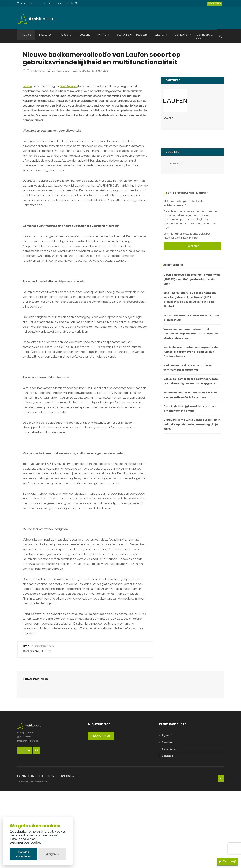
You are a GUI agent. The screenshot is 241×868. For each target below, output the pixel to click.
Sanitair (174, 164)
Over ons (167, 819)
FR (49, 3)
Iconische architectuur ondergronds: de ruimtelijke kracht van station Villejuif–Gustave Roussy (191, 352)
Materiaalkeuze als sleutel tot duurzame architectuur (191, 318)
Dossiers (85, 35)
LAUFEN (168, 118)
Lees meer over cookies (25, 843)
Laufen (27, 163)
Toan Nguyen (69, 163)
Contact (167, 833)
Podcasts (142, 35)
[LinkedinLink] (73, 4)
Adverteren (214, 3)
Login (59, 3)
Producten (67, 35)
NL (40, 3)
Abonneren (192, 246)
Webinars (161, 35)
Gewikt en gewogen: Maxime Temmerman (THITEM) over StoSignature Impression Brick (192, 279)
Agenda (167, 812)
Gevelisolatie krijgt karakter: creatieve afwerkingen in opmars (190, 408)
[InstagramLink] (77, 4)
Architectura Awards (204, 37)
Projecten (45, 35)
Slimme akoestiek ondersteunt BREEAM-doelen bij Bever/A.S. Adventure (190, 395)
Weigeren (52, 854)
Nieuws (26, 35)
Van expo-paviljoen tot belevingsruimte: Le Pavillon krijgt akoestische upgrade (191, 381)
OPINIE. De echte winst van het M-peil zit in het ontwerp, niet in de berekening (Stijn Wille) (192, 424)
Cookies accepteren (23, 854)
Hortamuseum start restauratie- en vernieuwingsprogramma (188, 368)
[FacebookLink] (69, 4)
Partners (103, 35)
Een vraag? (227, 861)
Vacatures (124, 35)
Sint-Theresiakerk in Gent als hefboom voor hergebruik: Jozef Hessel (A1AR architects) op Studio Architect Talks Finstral (190, 300)
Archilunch (183, 35)
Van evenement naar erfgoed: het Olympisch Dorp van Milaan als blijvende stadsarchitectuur (191, 334)
